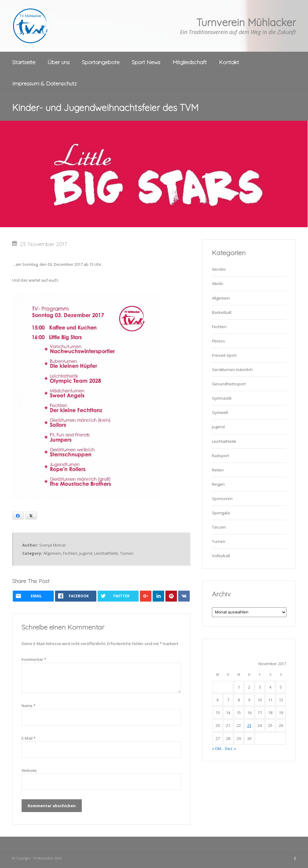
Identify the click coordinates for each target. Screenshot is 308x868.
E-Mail (29, 738)
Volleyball (221, 556)
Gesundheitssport (229, 384)
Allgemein (52, 553)
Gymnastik (222, 398)
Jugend (86, 553)
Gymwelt (220, 412)
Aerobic (219, 269)
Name (29, 706)
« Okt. (217, 748)
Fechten (70, 553)
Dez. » (230, 748)
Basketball (222, 312)
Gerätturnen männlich (232, 370)
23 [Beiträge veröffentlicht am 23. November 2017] (249, 725)
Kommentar (34, 659)
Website (29, 770)
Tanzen (219, 527)
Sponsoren (222, 498)
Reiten (218, 470)
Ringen (218, 484)
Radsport (220, 456)
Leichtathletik (106, 553)
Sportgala (221, 513)
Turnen (127, 553)
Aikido (218, 283)
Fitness (218, 341)
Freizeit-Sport (224, 355)
